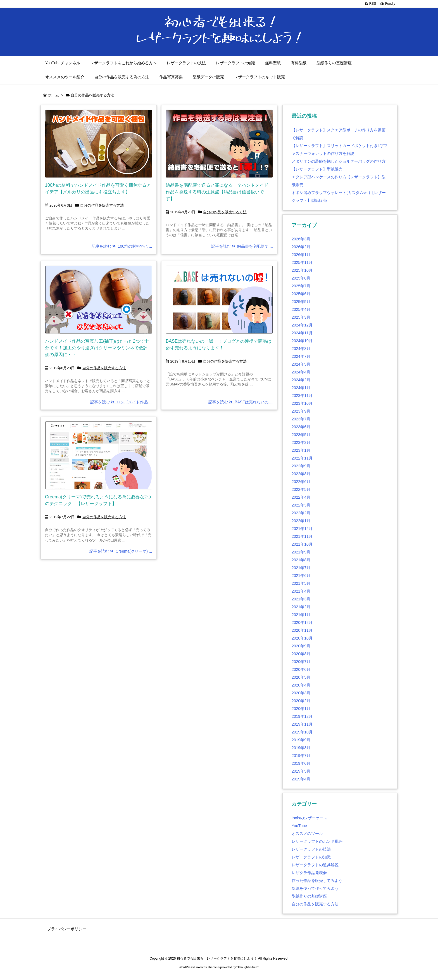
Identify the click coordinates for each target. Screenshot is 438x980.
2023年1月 (301, 450)
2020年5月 (301, 677)
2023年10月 (302, 403)
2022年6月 (301, 482)
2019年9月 (301, 740)
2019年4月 (301, 779)
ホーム (53, 95)
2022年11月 (302, 458)
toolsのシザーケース (310, 818)
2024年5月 (301, 364)
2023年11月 (302, 396)
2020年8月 (301, 654)
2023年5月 (301, 435)
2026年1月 (301, 255)
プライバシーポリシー (67, 929)
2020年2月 (301, 701)
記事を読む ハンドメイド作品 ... (121, 402)
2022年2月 (301, 513)
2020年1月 (301, 709)
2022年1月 (301, 521)
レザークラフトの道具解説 (315, 865)
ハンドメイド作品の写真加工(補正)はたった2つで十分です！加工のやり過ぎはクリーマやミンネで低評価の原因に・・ (97, 348)
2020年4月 (301, 685)
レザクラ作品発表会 (309, 873)
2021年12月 (302, 529)
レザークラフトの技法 (311, 849)
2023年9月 (301, 411)
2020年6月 (301, 669)
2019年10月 (302, 732)
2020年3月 (301, 693)
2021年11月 (302, 536)
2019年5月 (301, 771)
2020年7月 (301, 662)
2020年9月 (301, 646)
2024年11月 (302, 333)
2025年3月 (301, 317)
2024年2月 (301, 380)
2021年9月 (301, 552)
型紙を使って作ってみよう (315, 888)
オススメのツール (307, 834)
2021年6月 (301, 576)
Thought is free (247, 967)
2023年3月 (301, 442)
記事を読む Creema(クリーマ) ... (121, 551)
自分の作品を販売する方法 (102, 205)
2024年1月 (301, 388)
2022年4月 (301, 497)
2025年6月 (301, 294)
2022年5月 (301, 489)
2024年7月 (301, 356)
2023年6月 (301, 427)
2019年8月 (301, 748)
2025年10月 (302, 270)
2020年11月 (302, 630)
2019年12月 (302, 716)
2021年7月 (301, 568)
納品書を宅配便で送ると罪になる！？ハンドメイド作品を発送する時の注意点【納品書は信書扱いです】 (217, 192)
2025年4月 (301, 309)
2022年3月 (301, 505)
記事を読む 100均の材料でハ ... (122, 246)
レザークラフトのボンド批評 (317, 841)
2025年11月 (302, 262)
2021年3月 (301, 599)
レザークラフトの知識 (311, 857)
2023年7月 (301, 419)
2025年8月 (301, 278)
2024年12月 (302, 325)
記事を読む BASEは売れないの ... (241, 402)
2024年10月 (302, 341)
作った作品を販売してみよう (317, 880)
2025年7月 (301, 286)
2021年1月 (301, 615)
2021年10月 (302, 544)
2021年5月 (301, 583)
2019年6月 (301, 763)
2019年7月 (301, 756)
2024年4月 (301, 372)
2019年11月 (302, 724)
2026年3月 (301, 239)
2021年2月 (301, 607)
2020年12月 (302, 622)
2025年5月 (301, 302)
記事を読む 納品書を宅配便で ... (242, 246)
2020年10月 (302, 638)
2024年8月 (301, 349)
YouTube (299, 826)
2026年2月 (301, 247)
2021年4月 (301, 591)
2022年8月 (301, 474)
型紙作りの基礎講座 (309, 896)
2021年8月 (301, 560)
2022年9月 (301, 466)
